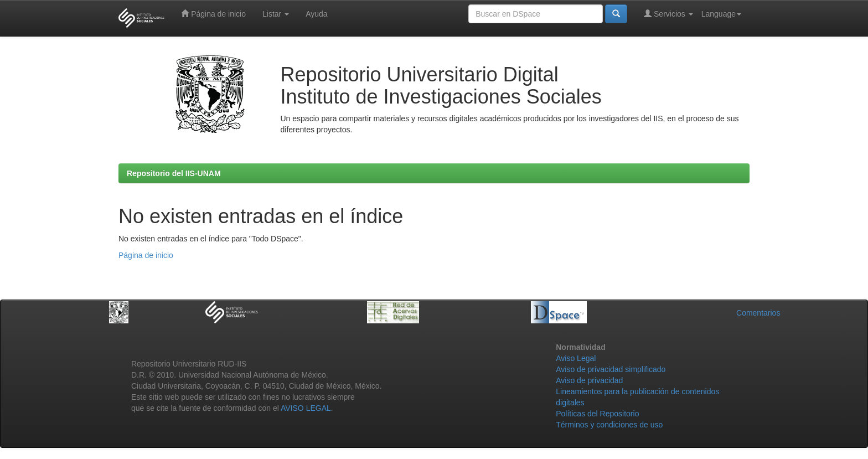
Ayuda (316, 14)
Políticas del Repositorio (597, 414)
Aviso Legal (576, 358)
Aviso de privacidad (589, 380)
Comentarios (758, 313)
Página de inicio (213, 14)
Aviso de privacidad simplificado (611, 369)
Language (721, 14)
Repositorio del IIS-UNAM (174, 173)
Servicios (668, 14)
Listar (276, 14)
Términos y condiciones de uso (609, 425)
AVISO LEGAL (306, 408)
